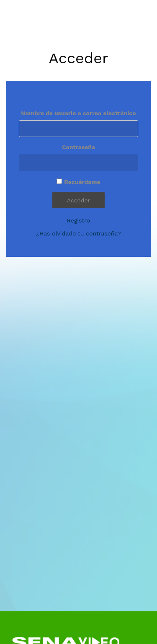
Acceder (78, 200)
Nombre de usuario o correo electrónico (78, 113)
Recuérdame (82, 182)
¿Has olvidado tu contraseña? (78, 233)
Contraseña (78, 147)
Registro (78, 220)
